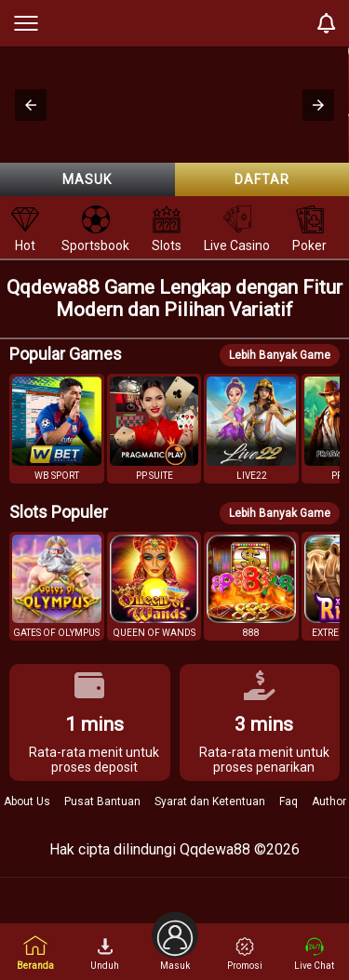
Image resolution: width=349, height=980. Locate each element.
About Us (27, 801)
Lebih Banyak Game (280, 355)
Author (329, 801)
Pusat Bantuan (102, 801)
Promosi (245, 954)
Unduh (105, 954)
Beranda (35, 953)
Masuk (87, 179)
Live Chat (314, 954)
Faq (289, 801)
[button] (31, 105)
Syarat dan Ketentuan (210, 801)
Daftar (262, 179)
